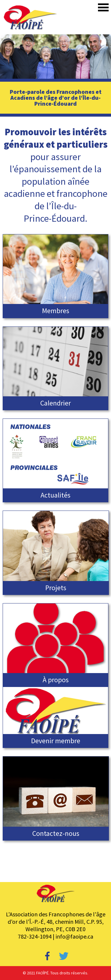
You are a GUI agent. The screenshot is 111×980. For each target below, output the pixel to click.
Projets (56, 588)
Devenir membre (56, 741)
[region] (55, 57)
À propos (56, 680)
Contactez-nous (56, 833)
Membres (56, 311)
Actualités (55, 495)
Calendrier (55, 403)
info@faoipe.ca (74, 936)
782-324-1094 (35, 936)
